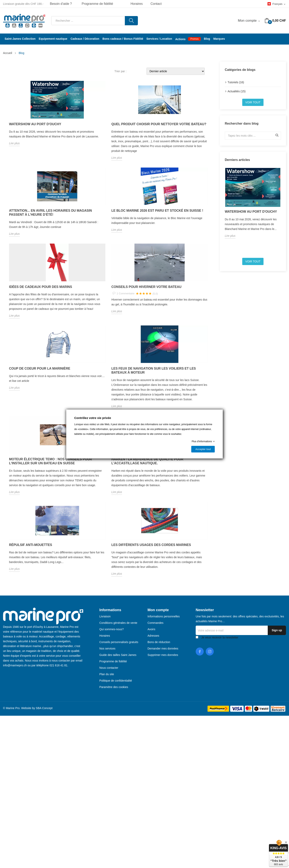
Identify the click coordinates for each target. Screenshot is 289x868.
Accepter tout (203, 449)
